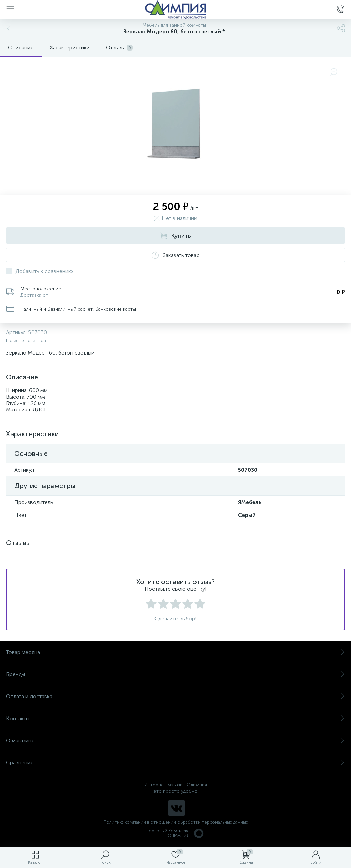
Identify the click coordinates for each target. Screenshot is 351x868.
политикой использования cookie (276, 811)
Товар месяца (175, 652)
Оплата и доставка (175, 696)
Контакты (175, 718)
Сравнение (175, 762)
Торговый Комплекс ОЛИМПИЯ (175, 833)
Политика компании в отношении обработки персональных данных (176, 822)
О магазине (175, 740)
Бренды (175, 674)
